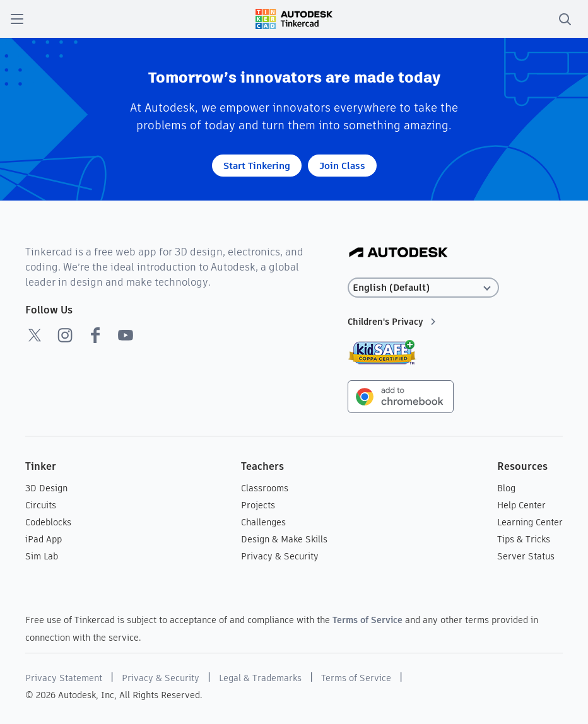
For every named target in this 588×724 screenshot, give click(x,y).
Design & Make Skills (284, 539)
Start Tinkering (257, 166)
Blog (506, 488)
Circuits (41, 505)
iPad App (44, 539)
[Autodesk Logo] (398, 253)
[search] (565, 19)
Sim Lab (42, 556)
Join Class (342, 166)
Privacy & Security (280, 556)
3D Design (46, 488)
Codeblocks (48, 522)
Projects (258, 505)
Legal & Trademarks (260, 678)
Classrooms (265, 488)
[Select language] (423, 288)
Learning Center (530, 522)
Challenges (263, 522)
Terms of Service (367, 620)
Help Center (521, 505)
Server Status (526, 556)
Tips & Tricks (524, 539)
